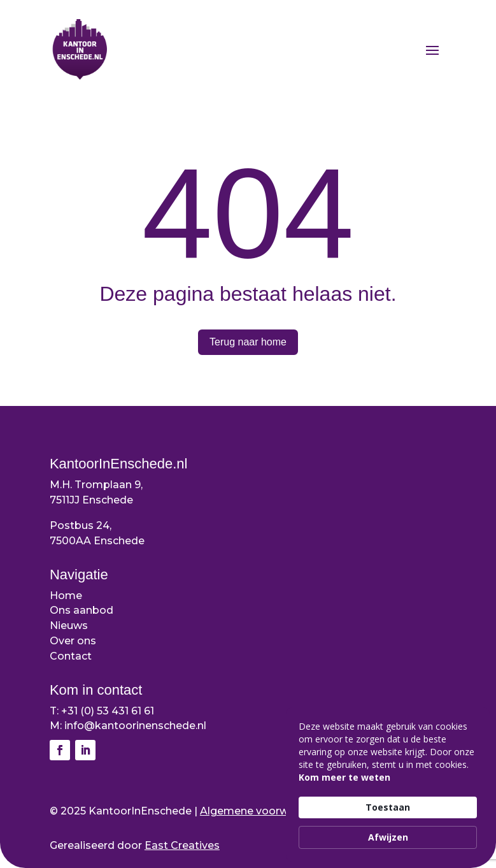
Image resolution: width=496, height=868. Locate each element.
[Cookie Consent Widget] (388, 785)
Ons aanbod (81, 610)
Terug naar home (248, 342)
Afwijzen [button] (388, 837)
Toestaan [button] (388, 807)
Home (66, 596)
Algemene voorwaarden (262, 811)
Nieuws (69, 626)
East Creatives (182, 845)
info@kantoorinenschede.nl (135, 726)
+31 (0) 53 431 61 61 (108, 711)
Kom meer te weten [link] (344, 777)
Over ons (73, 641)
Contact (71, 656)
